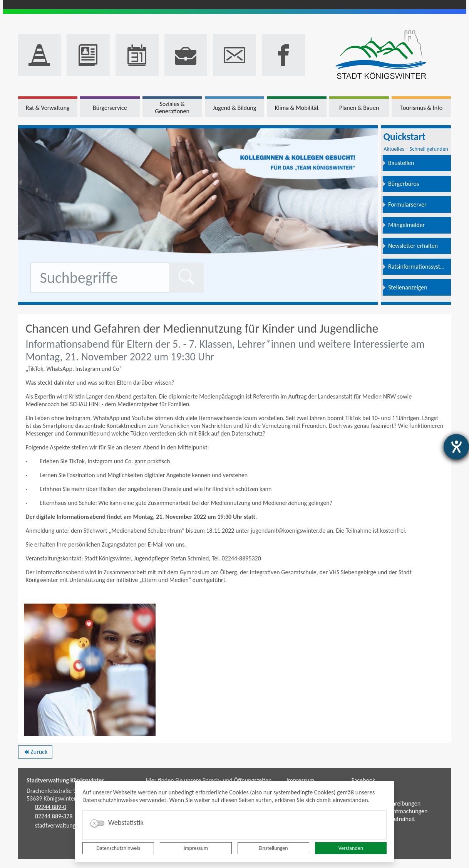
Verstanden (351, 848)
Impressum (196, 848)
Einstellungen (273, 848)
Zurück (35, 753)
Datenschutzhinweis (118, 848)
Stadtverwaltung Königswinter (65, 780)
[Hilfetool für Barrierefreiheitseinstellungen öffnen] (456, 447)
